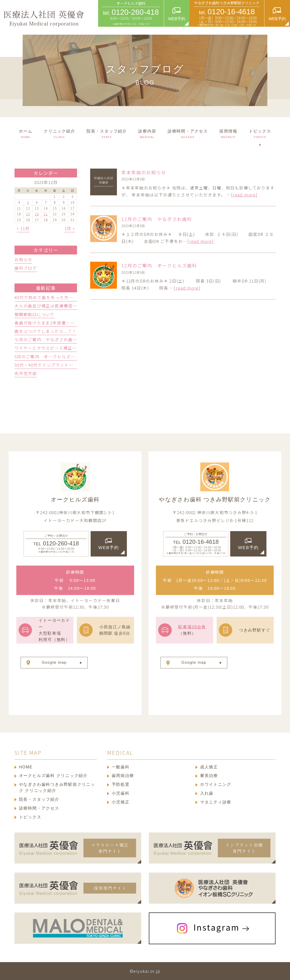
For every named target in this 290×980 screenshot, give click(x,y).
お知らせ (23, 259)
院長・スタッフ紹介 (39, 799)
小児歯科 (121, 793)
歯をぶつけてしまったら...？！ (45, 331)
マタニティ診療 (216, 802)
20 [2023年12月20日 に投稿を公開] (37, 214)
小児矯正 (121, 802)
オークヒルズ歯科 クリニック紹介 (53, 776)
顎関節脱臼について (35, 314)
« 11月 (23, 228)
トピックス (30, 817)
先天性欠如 (26, 373)
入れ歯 (207, 793)
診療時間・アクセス (39, 808)
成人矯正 (209, 767)
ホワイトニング (216, 784)
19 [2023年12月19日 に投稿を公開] (28, 214)
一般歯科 (121, 767)
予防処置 (121, 784)
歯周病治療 (123, 776)
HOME (26, 767)
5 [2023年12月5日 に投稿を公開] (28, 202)
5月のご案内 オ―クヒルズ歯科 (47, 356)
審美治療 (209, 776)
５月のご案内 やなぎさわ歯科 (46, 339)
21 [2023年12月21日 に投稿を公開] (46, 214)
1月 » (70, 228)
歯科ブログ (26, 268)
